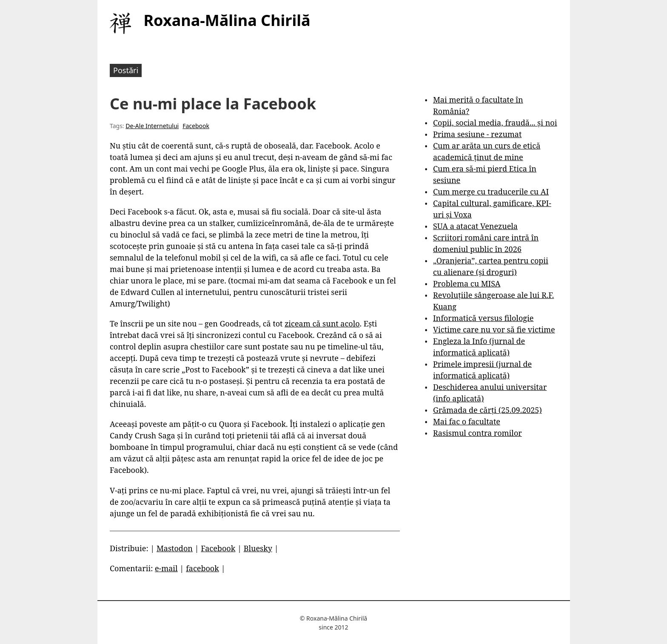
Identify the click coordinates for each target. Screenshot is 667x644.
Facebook (196, 126)
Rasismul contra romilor (477, 433)
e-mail (166, 568)
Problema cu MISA (467, 283)
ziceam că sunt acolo (322, 323)
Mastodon (175, 548)
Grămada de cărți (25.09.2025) (487, 410)
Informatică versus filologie (483, 318)
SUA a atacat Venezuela (475, 226)
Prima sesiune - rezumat (477, 134)
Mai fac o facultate (467, 421)
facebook (202, 568)
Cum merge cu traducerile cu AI (491, 192)
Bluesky (258, 548)
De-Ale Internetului (152, 126)
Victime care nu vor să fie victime (494, 329)
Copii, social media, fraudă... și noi (495, 123)
